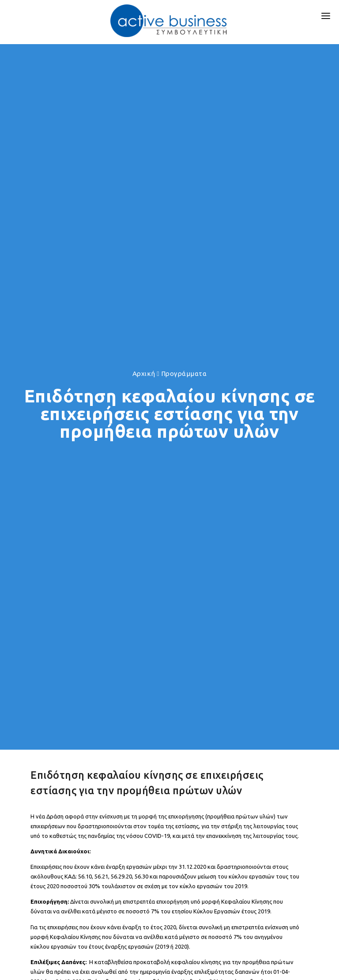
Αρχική (144, 374)
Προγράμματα (184, 374)
